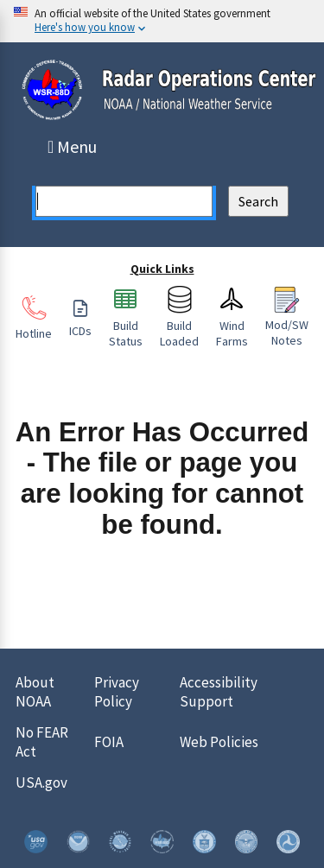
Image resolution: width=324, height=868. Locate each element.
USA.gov (41, 782)
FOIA (109, 742)
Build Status (126, 325)
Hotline (34, 326)
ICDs (80, 323)
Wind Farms (232, 325)
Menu (74, 147)
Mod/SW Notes (287, 324)
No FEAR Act (42, 742)
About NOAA (35, 692)
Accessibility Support (219, 692)
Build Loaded (179, 325)
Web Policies (219, 742)
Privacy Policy (117, 692)
